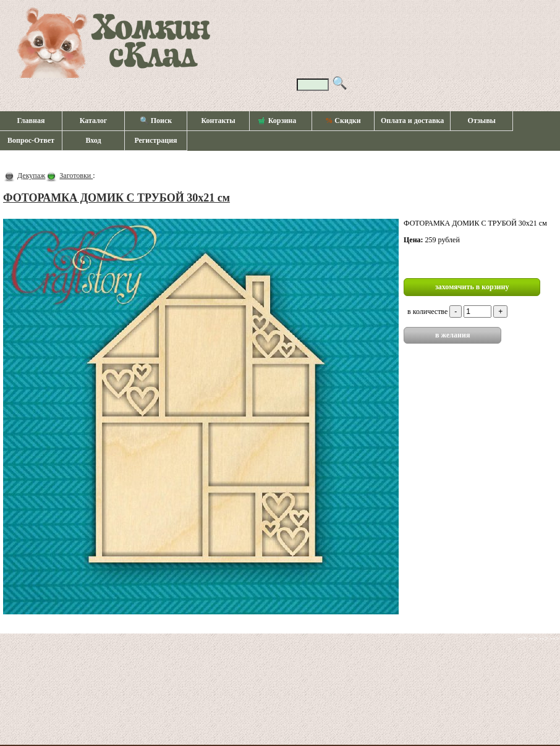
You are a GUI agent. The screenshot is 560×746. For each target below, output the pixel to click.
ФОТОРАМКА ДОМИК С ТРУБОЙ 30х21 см (117, 198)
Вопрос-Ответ (31, 140)
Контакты (218, 121)
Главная (31, 121)
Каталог (94, 121)
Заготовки (76, 176)
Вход (93, 140)
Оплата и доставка (412, 121)
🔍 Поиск (156, 121)
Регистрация (155, 140)
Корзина (278, 121)
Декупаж (31, 176)
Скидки (343, 121)
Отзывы (482, 121)
